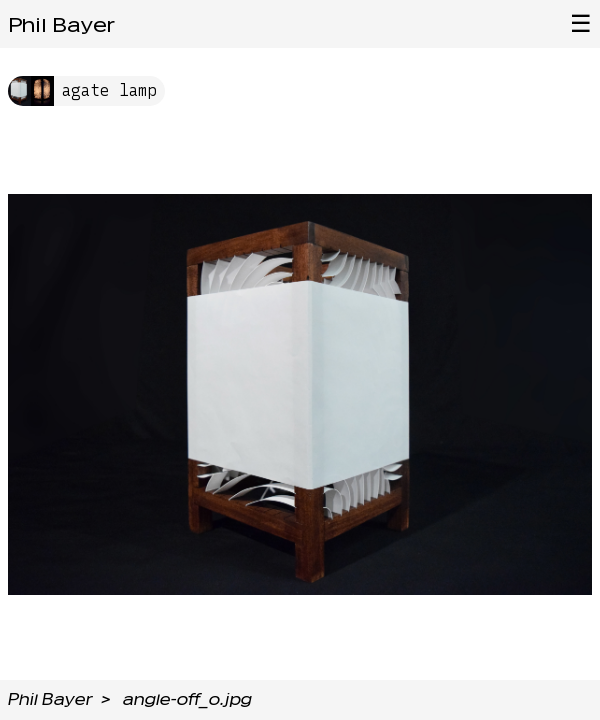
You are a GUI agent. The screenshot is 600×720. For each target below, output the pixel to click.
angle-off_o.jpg (187, 699)
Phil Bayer (61, 25)
